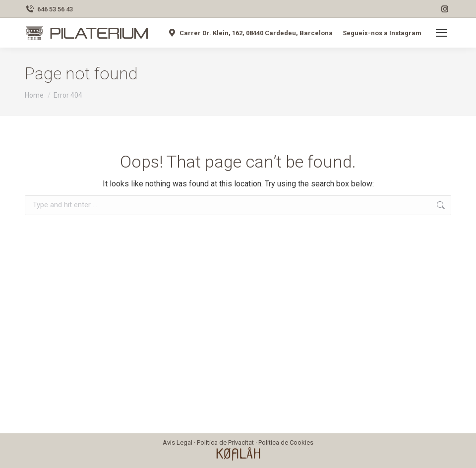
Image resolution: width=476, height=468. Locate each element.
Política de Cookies (286, 442)
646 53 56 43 (49, 9)
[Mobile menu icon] (441, 33)
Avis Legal (178, 442)
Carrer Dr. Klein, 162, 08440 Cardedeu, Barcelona (250, 33)
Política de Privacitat (225, 442)
